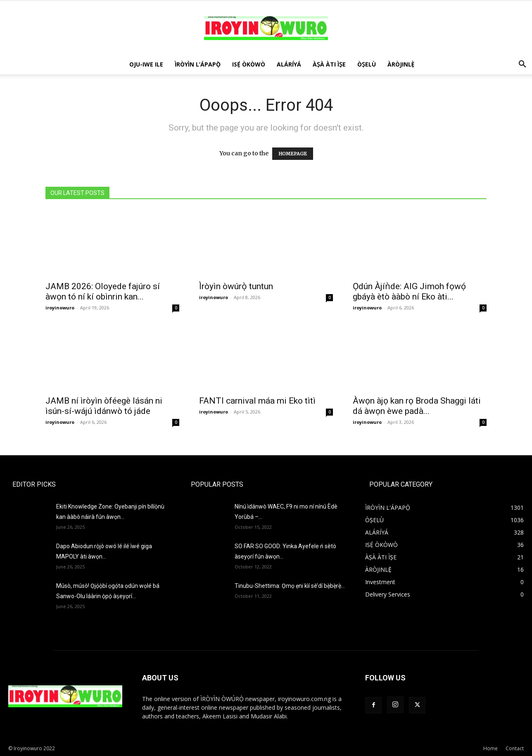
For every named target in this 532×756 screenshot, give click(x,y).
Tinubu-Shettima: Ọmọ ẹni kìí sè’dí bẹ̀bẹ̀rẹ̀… (290, 586)
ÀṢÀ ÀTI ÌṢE (329, 64)
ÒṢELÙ (367, 64)
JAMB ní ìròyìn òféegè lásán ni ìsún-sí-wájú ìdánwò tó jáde (104, 406)
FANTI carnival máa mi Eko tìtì (257, 401)
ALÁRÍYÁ (289, 64)
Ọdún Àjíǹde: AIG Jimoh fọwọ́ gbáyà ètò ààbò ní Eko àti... (409, 291)
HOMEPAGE (293, 154)
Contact (515, 748)
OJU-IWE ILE (146, 64)
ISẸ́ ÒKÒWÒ (249, 64)
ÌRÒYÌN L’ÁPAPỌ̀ (198, 64)
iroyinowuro (60, 308)
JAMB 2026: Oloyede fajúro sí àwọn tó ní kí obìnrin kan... (103, 291)
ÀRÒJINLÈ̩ (401, 64)
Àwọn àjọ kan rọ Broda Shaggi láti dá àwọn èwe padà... (417, 406)
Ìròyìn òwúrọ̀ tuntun (236, 286)
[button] (522, 65)
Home (490, 748)
